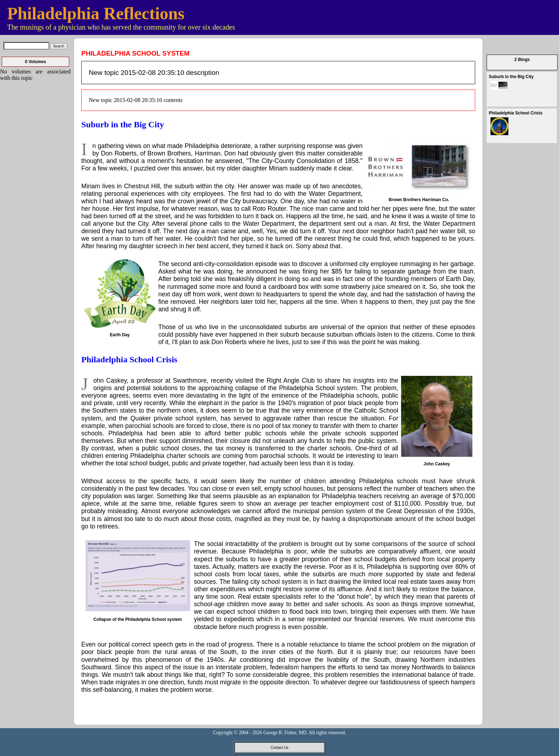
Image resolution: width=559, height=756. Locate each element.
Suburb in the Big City (123, 124)
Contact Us (279, 748)
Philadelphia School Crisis (129, 359)
